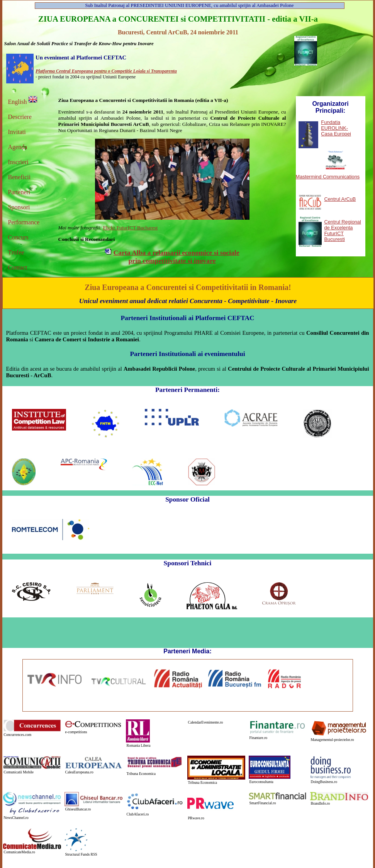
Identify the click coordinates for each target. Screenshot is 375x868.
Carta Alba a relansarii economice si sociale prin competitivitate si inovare (176, 257)
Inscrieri (18, 162)
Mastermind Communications (328, 177)
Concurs (18, 237)
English (23, 102)
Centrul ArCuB (340, 199)
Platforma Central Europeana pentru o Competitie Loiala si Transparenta (106, 71)
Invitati (17, 132)
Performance (24, 222)
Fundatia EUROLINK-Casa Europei (336, 128)
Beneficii (20, 177)
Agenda (18, 147)
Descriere (20, 117)
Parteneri (19, 192)
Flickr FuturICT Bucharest (130, 228)
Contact (18, 267)
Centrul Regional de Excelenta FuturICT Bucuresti (343, 231)
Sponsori (19, 207)
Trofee (16, 252)
